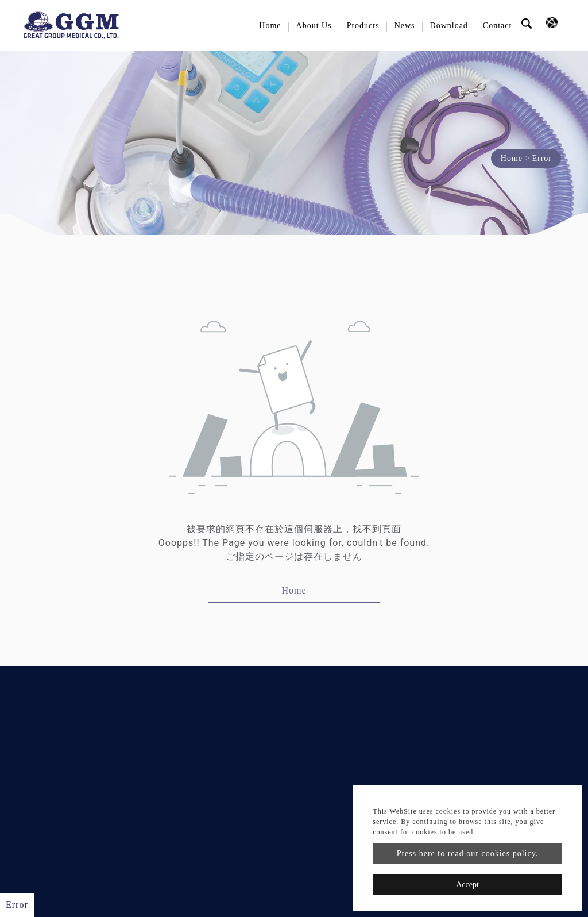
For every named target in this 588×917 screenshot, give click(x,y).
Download (449, 26)
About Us (314, 26)
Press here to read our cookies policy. (468, 854)
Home (270, 26)
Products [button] (363, 26)
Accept (467, 885)
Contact (498, 26)
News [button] (405, 26)
